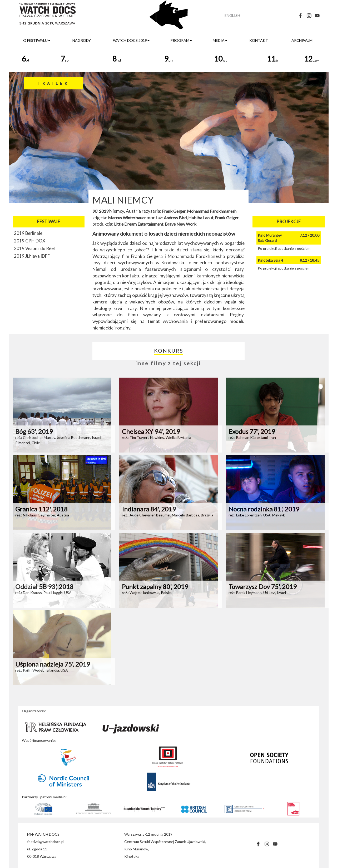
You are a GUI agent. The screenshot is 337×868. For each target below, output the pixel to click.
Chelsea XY (151, 431)
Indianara (149, 509)
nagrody (82, 40)
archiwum (302, 40)
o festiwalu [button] (37, 40)
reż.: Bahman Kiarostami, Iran (252, 437)
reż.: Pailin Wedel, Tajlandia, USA (42, 670)
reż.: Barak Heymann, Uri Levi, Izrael (257, 593)
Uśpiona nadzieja (53, 664)
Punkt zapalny (155, 587)
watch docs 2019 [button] (131, 40)
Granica (41, 509)
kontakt (259, 40)
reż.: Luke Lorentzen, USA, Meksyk (257, 515)
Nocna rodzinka (264, 509)
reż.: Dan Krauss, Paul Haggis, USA (43, 593)
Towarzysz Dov (263, 587)
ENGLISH (232, 15)
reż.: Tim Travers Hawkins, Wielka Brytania (157, 437)
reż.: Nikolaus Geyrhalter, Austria (42, 515)
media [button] (220, 40)
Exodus (252, 431)
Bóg (34, 431)
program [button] (181, 40)
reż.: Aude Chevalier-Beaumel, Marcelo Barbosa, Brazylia (168, 515)
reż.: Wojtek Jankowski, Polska (147, 593)
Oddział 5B (44, 587)
